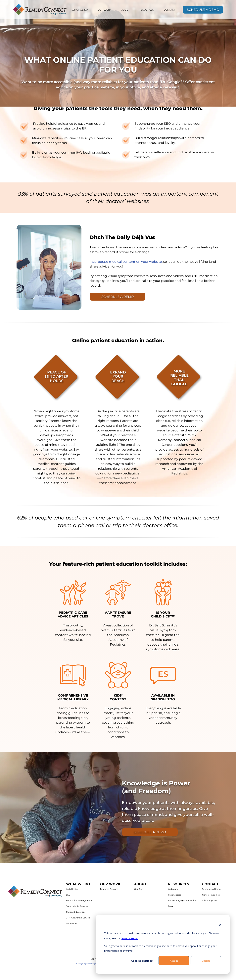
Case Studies (175, 895)
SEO (68, 895)
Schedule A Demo (211, 889)
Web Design (72, 889)
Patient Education (75, 912)
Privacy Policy (130, 938)
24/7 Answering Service (78, 918)
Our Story (139, 889)
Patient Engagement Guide (182, 900)
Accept (174, 961)
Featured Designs (109, 889)
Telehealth (71, 924)
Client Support (210, 900)
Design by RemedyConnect (90, 964)
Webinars (173, 889)
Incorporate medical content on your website (126, 262)
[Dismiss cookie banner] (220, 926)
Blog (170, 906)
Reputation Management (79, 900)
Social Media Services (77, 906)
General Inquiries (211, 895)
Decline (206, 961)
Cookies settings (142, 961)
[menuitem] (80, 10)
